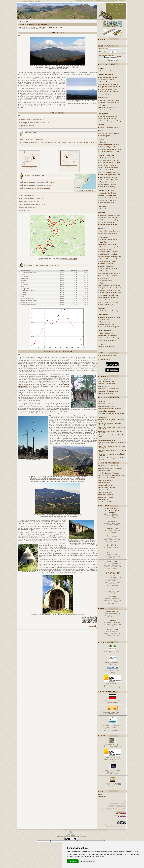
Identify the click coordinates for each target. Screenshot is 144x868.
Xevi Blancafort (113, 536)
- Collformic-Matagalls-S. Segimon (110, 220)
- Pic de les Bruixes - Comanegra (110, 338)
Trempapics (113, 597)
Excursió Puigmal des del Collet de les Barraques (111, 432)
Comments (104, 797)
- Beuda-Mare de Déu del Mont (109, 144)
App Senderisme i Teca (107, 381)
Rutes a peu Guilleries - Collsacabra (111, 468)
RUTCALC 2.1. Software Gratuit (109, 389)
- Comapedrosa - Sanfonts (108, 71)
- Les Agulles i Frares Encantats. (110, 231)
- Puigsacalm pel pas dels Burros (110, 87)
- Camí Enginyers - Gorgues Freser (110, 247)
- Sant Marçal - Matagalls (107, 222)
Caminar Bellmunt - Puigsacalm (109, 473)
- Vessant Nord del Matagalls (108, 225)
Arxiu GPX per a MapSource (40, 188)
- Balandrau (103, 242)
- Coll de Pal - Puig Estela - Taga (110, 317)
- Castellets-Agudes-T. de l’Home (110, 215)
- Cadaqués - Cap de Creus (108, 193)
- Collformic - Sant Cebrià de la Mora (111, 218)
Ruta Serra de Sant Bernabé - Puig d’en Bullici (112, 436)
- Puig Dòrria (103, 283)
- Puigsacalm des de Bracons (109, 84)
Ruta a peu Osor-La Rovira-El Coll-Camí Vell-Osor (112, 455)
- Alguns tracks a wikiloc (107, 346)
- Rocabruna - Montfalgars (108, 340)
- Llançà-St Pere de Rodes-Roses (110, 198)
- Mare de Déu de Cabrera (108, 165)
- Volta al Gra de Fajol (106, 305)
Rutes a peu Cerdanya (106, 480)
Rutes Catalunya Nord (106, 485)
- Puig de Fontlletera (106, 281)
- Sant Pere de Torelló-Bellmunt (109, 92)
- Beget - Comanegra (106, 333)
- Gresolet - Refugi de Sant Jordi (109, 103)
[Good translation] (68, 839)
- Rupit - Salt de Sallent (107, 182)
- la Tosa (102, 105)
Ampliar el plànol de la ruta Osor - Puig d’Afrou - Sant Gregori (58, 259)
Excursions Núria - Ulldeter (108, 478)
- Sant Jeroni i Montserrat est (108, 233)
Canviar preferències (87, 861)
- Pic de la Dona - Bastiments (108, 276)
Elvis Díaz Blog (113, 545)
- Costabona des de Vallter (108, 261)
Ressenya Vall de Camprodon (109, 466)
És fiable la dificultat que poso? (109, 391)
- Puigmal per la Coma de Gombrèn (110, 288)
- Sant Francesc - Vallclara (108, 184)
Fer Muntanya (113, 529)
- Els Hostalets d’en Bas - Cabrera (110, 163)
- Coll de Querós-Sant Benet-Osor (110, 158)
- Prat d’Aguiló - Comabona (108, 107)
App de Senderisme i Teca (108, 356)
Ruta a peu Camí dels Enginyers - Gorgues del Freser (113, 428)
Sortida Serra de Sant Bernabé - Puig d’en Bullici (113, 451)
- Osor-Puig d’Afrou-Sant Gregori (110, 172)
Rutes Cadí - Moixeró (106, 497)
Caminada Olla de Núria (107, 406)
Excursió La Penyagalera (107, 411)
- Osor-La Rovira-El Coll (107, 170)
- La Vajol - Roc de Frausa (107, 195)
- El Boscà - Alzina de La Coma (109, 160)
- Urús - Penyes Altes (106, 110)
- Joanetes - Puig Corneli (107, 80)
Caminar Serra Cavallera (107, 487)
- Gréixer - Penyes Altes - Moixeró (110, 100)
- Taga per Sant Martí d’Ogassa (109, 327)
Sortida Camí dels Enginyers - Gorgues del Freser (113, 443)
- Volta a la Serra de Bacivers (108, 302)
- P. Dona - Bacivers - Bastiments (110, 273)
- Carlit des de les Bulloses (108, 119)
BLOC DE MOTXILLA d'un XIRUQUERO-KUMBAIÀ (113, 510)
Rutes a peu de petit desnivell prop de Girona (113, 574)
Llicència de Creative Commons (116, 827)
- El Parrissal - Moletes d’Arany (109, 133)
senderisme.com (113, 612)
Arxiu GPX (46, 185)
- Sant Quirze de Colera (107, 203)
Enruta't (113, 589)
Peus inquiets (113, 561)
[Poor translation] (74, 839)
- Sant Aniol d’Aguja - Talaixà (108, 147)
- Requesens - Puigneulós (107, 200)
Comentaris (93, 626)
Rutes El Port (103, 500)
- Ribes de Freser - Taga (107, 324)
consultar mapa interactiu (85, 190)
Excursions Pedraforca (106, 495)
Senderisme (113, 521)
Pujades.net (113, 551)
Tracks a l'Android (105, 359)
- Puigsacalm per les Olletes (108, 89)
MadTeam (113, 621)
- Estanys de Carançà (106, 264)
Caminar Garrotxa (105, 471)
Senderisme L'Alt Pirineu (107, 502)
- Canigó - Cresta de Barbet (108, 116)
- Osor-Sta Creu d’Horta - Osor (109, 180)
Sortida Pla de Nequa (106, 404)
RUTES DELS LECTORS (107, 384)
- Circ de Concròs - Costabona (109, 252)
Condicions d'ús (23, 22)
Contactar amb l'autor (106, 393)
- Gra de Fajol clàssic (106, 266)
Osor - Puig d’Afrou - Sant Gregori (33, 25)
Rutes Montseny (104, 483)
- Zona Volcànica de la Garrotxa (109, 152)
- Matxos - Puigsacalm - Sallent (109, 82)
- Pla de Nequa (104, 209)
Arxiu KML (52, 182)
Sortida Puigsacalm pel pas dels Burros (112, 413)
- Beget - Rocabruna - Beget (108, 335)
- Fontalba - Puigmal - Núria (108, 240)
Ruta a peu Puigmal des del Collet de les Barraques (112, 447)
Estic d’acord (73, 861)
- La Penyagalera (105, 136)
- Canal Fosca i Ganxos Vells (108, 77)
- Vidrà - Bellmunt (105, 94)
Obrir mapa (38, 139)
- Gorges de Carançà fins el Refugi (110, 121)
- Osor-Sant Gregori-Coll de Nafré (110, 175)
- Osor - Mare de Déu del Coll (109, 168)
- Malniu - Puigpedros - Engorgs (109, 127)
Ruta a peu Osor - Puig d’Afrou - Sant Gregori (111, 459)
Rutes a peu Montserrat (107, 490)
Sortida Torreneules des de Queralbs (111, 409)
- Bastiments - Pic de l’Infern (108, 244)
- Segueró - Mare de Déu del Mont (110, 149)
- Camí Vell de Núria (106, 249)
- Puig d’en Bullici (105, 322)
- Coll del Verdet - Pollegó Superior (110, 311)
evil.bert (123, 810)
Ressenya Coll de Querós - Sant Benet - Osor (112, 420)
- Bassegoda (103, 142)
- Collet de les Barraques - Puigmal (110, 256)
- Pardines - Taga (105, 320)
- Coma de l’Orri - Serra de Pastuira (110, 259)
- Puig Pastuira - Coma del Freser (110, 285)
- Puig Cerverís (104, 278)
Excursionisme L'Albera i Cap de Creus (112, 475)
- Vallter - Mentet (104, 300)
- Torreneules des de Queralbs (109, 297)
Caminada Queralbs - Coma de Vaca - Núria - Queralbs (111, 424)
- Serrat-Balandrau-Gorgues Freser (110, 293)
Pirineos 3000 (113, 630)
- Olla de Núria (104, 271)
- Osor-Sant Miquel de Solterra (109, 177)
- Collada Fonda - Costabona (108, 254)
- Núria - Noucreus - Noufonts (109, 269)
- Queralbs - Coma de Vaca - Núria (110, 290)
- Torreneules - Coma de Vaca (109, 295)
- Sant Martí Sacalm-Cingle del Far (110, 187)
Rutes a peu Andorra (106, 492)
